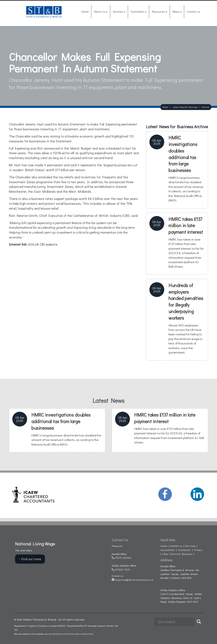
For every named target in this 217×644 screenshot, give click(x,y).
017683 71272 (121, 569)
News (177, 12)
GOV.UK (33, 244)
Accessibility (168, 550)
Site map (190, 546)
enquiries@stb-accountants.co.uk (132, 580)
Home (85, 12)
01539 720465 (122, 558)
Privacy (198, 550)
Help (165, 554)
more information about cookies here (75, 634)
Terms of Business (181, 554)
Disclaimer (184, 550)
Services (119, 12)
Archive (205, 107)
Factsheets (139, 12)
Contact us (194, 12)
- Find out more (30, 559)
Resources (160, 12)
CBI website (49, 244)
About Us (101, 12)
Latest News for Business (185, 107)
